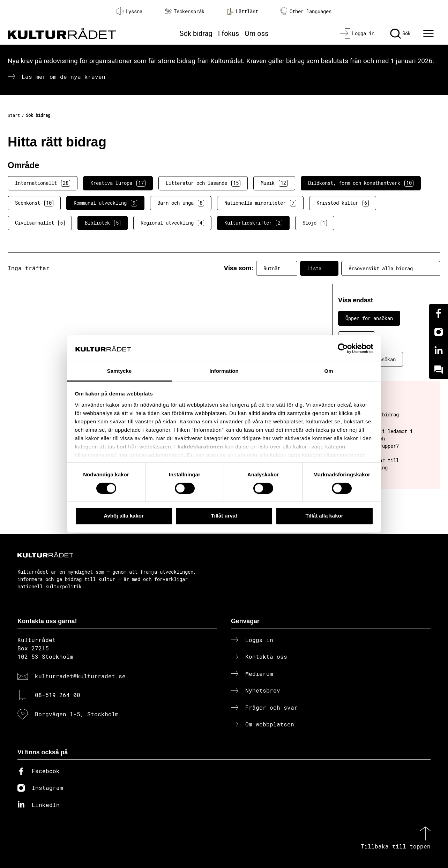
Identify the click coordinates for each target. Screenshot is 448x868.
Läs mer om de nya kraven (64, 77)
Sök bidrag (196, 33)
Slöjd (315, 223)
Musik (274, 183)
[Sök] (400, 33)
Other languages (306, 11)
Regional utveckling (172, 223)
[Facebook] (439, 313)
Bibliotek (103, 223)
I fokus (229, 33)
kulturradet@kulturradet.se (80, 676)
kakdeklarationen (200, 447)
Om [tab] (328, 371)
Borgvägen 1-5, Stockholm (77, 714)
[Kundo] (439, 370)
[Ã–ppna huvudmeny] (430, 33)
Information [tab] (224, 371)
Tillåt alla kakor (324, 516)
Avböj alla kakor (124, 516)
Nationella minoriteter (260, 203)
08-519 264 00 (58, 695)
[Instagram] (439, 332)
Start (14, 115)
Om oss (256, 33)
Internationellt (43, 183)
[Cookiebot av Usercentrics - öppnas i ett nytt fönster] (343, 348)
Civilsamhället (40, 223)
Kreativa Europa (118, 183)
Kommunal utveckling (105, 203)
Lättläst (242, 11)
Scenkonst (34, 203)
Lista (319, 268)
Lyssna (129, 11)
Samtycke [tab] (120, 371)
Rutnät (277, 268)
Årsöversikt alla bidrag (391, 268)
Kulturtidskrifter (253, 223)
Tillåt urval (224, 516)
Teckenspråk (185, 11)
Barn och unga (181, 203)
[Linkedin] (439, 351)
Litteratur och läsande (203, 183)
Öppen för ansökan (369, 318)
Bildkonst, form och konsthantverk (361, 183)
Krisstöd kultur (343, 203)
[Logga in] (357, 33)
